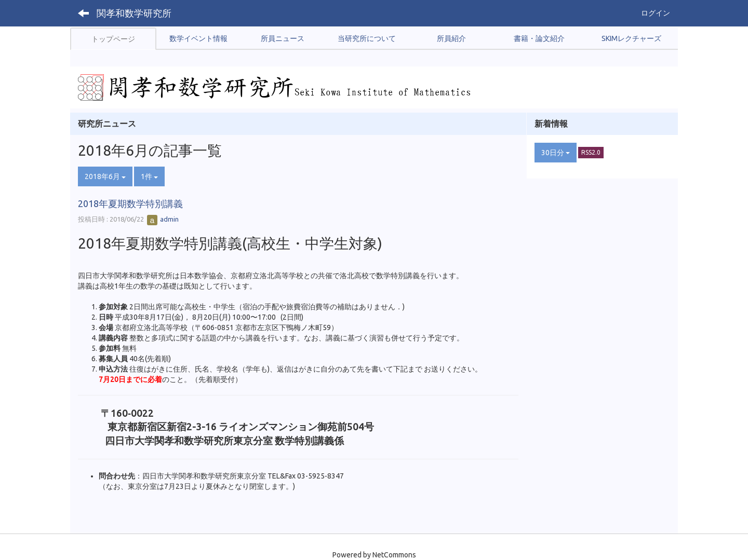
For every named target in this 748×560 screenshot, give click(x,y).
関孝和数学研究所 (134, 13)
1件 (149, 176)
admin (163, 219)
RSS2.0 (591, 152)
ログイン (656, 13)
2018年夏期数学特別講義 (130, 203)
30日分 (556, 153)
